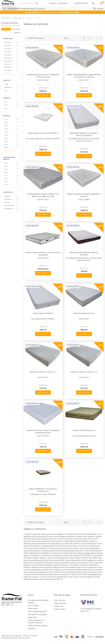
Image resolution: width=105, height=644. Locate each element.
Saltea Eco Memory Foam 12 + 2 (43, 372)
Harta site (32, 629)
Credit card (59, 606)
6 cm (6, 175)
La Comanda (62, 3)
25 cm (6, 141)
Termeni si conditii (30, 636)
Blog (26, 9)
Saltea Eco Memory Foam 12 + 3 (84, 372)
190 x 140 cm (8, 61)
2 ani (6, 102)
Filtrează (6, 29)
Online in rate (60, 609)
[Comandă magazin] (72, 38)
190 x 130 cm (8, 58)
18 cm (6, 123)
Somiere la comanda (36, 9)
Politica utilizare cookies (38, 626)
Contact (98, 9)
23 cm (6, 135)
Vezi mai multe (9, 73)
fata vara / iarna (9, 205)
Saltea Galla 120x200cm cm (84, 430)
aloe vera (7, 196)
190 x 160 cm (8, 64)
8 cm (6, 182)
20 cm (6, 129)
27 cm (6, 147)
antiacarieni (8, 199)
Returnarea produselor (37, 612)
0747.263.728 (81, 3)
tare (6, 90)
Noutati (52, 3)
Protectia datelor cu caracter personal (36, 621)
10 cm (6, 185)
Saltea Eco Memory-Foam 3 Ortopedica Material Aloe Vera (43, 432)
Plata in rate (33, 609)
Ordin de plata (60, 603)
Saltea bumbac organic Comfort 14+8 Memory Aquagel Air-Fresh (43, 195)
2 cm (6, 163)
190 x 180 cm (8, 67)
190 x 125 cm (8, 55)
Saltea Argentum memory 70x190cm (43, 133)
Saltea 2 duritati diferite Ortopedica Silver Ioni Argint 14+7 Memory (84, 76)
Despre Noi (19, 9)
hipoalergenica (9, 209)
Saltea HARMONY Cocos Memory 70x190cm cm (43, 490)
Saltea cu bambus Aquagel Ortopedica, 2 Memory (84, 195)
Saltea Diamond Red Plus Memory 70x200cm (84, 254)
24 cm (6, 138)
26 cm (6, 144)
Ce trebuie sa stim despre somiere (38, 601)
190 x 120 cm (8, 52)
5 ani (6, 108)
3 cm (6, 166)
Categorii (9, 9)
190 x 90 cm (8, 46)
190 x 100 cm (8, 49)
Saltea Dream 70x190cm (43, 313)
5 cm (6, 172)
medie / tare (8, 87)
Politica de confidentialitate (11, 636)
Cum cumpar (33, 606)
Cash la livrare (60, 600)
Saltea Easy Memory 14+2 (84, 313)
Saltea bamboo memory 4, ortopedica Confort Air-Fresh (43, 76)
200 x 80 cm (8, 70)
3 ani (6, 105)
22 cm (6, 132)
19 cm (6, 126)
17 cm (6, 120)
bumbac (7, 202)
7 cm (6, 179)
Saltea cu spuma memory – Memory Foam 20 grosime (43, 254)
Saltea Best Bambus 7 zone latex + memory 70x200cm (84, 134)
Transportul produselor (38, 614)
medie (6, 84)
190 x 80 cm (8, 43)
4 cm (6, 169)
